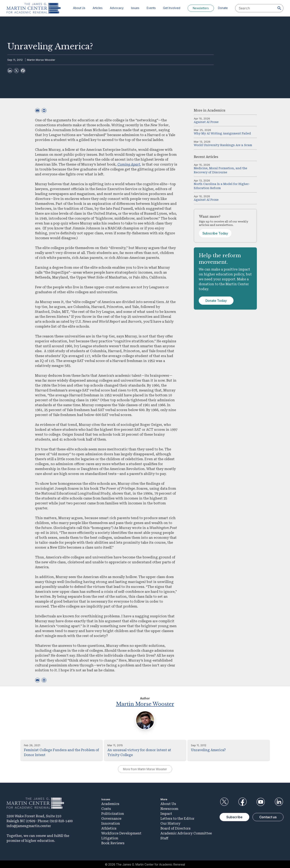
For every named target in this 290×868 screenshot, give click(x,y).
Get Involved (172, 8)
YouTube (261, 801)
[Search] (279, 8)
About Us (79, 8)
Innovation (111, 823)
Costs (106, 808)
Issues (135, 8)
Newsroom (169, 808)
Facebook (242, 801)
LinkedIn (279, 801)
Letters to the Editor (177, 818)
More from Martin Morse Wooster (145, 769)
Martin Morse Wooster (41, 60)
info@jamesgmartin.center (29, 825)
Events (151, 8)
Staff (164, 838)
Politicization (113, 813)
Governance (111, 818)
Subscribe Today (215, 233)
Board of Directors (175, 828)
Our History (170, 823)
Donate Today (216, 301)
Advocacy (117, 8)
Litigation (110, 838)
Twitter (224, 801)
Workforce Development (121, 833)
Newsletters (201, 8)
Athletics (109, 828)
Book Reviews (113, 843)
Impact (166, 813)
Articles (98, 8)
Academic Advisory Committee (186, 833)
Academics (216, 110)
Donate (223, 8)
